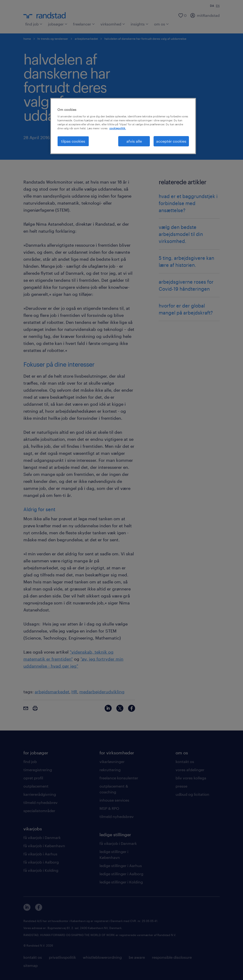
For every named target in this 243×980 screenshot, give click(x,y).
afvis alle (134, 141)
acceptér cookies (171, 141)
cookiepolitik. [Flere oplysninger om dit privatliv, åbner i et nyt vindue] (118, 128)
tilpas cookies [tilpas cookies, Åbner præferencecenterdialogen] (73, 141)
